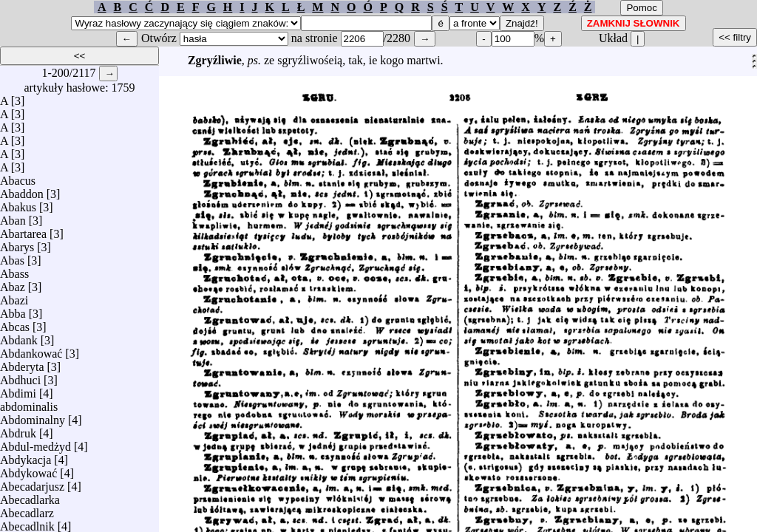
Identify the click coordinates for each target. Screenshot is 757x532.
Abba (13, 310)
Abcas (15, 323)
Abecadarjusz (32, 483)
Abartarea (23, 230)
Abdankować (31, 350)
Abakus (18, 204)
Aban (13, 217)
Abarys (17, 243)
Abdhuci (20, 376)
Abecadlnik (27, 523)
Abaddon (22, 190)
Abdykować (28, 470)
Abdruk (18, 430)
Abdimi (18, 390)
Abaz (13, 283)
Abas (12, 257)
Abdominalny (33, 416)
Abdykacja (26, 456)
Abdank (19, 337)
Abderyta (22, 363)
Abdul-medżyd (35, 443)
